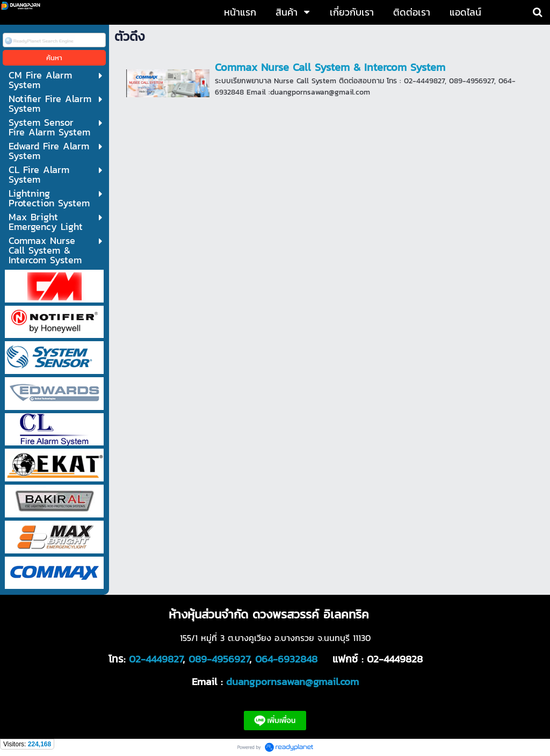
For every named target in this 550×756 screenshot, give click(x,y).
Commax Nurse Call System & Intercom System (330, 67)
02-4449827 (156, 659)
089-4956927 (219, 659)
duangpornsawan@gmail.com (292, 681)
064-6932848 (286, 659)
